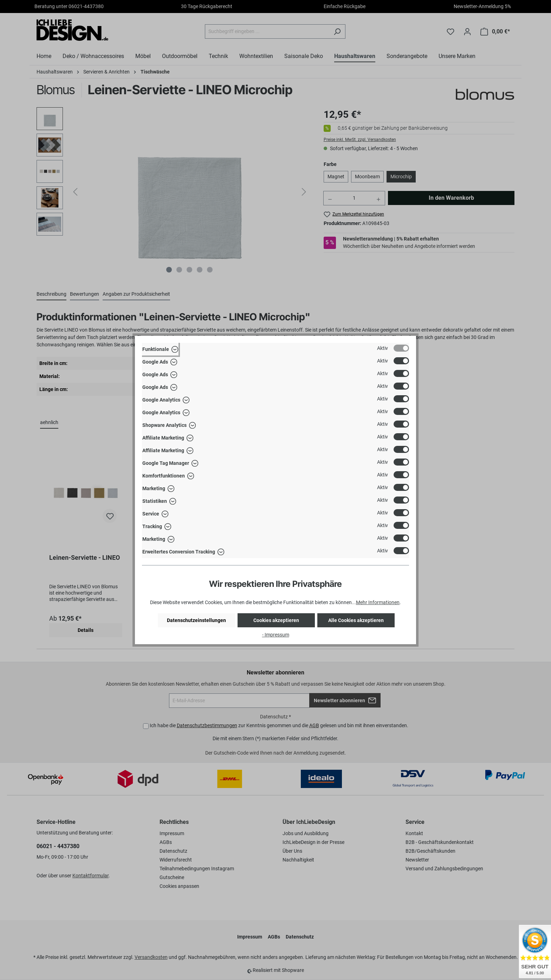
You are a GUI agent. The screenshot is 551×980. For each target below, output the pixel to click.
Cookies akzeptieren (276, 620)
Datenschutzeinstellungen (196, 620)
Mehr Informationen (378, 602)
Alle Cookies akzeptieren (356, 620)
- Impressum (276, 635)
